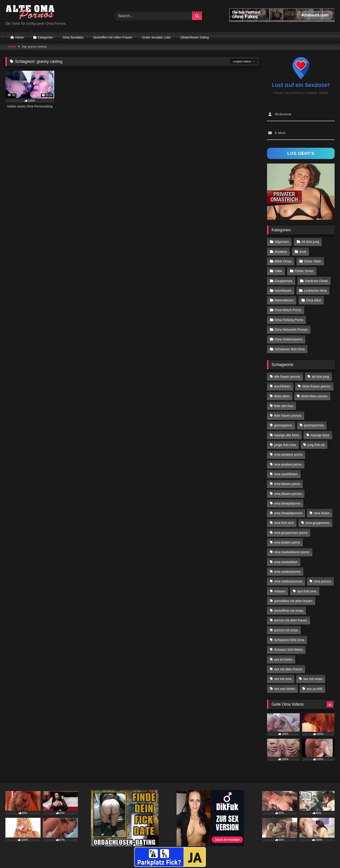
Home (19, 37)
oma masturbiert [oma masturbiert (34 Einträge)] (286, 562)
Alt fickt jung (310, 242)
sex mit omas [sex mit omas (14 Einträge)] (313, 679)
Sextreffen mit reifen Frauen (113, 37)
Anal (303, 252)
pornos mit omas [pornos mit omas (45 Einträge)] (286, 630)
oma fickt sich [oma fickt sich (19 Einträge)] (284, 523)
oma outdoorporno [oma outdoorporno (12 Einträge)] (287, 572)
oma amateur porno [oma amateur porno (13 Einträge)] (288, 454)
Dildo (278, 271)
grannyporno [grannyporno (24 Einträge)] (283, 425)
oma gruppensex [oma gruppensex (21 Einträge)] (317, 523)
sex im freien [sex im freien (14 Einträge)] (283, 659)
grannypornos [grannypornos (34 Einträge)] (314, 425)
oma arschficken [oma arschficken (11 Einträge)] (286, 474)
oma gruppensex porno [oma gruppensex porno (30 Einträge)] (291, 533)
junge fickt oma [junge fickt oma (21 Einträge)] (285, 445)
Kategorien (45, 37)
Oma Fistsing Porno (289, 320)
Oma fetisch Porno (288, 310)
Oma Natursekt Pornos (291, 329)
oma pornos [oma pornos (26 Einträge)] (322, 581)
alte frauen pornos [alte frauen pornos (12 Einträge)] (287, 377)
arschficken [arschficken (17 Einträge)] (282, 386)
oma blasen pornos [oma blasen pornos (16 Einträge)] (288, 494)
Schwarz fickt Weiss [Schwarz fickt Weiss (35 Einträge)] (288, 650)
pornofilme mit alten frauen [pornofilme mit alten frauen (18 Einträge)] (293, 601)
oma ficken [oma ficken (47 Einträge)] (322, 513)
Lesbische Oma (315, 291)
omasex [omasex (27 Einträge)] (280, 591)
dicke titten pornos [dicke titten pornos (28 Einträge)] (314, 396)
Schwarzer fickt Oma (290, 349)
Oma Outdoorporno (289, 339)
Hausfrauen (283, 291)
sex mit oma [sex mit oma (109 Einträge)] (283, 679)
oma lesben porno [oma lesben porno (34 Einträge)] (287, 542)
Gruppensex (283, 281)
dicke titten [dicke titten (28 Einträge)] (282, 396)
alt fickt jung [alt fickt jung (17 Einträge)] (320, 377)
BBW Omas (283, 261)
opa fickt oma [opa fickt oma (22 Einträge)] (307, 591)
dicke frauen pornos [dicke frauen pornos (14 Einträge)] (316, 386)
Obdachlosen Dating (195, 37)
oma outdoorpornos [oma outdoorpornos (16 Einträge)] (288, 581)
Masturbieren (284, 300)
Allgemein (282, 242)
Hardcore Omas (316, 281)
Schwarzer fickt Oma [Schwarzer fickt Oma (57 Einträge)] (289, 640)
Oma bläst (314, 300)
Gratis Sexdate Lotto (156, 37)
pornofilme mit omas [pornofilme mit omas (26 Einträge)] (289, 611)
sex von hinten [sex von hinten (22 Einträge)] (284, 689)
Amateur (281, 252)
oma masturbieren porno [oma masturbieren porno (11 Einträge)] (292, 552)
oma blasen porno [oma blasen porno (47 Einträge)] (287, 484)
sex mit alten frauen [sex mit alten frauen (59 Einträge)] (288, 669)
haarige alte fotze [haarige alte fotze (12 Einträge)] (286, 435)
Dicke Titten (313, 261)
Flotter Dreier (304, 271)
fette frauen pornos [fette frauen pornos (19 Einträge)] (288, 416)
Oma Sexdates (73, 37)
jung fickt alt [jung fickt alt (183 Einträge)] (316, 445)
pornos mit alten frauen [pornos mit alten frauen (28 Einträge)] (291, 620)
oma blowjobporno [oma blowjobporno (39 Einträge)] (287, 503)
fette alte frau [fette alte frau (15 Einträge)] (283, 406)
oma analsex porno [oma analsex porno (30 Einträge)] (288, 464)
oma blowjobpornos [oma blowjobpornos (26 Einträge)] (288, 513)
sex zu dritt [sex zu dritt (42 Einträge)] (315, 689)
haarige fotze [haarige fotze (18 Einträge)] (320, 435)
